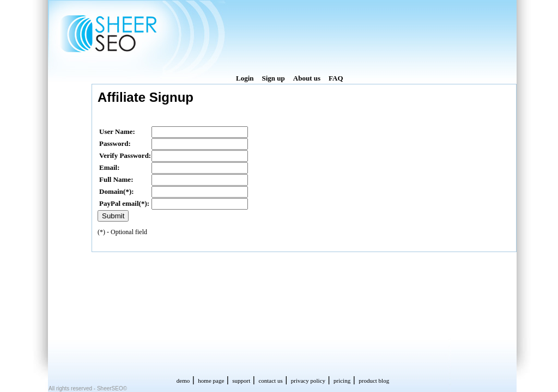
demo (183, 381)
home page (211, 381)
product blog (374, 381)
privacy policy (308, 381)
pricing (342, 381)
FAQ (336, 78)
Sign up (274, 78)
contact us (270, 381)
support (241, 381)
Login (245, 78)
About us (307, 78)
